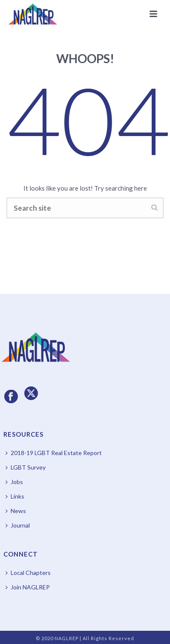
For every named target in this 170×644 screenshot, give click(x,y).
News (16, 511)
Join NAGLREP (28, 587)
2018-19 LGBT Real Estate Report (54, 453)
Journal (18, 525)
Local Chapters (28, 573)
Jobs (14, 482)
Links (15, 496)
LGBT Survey (26, 467)
